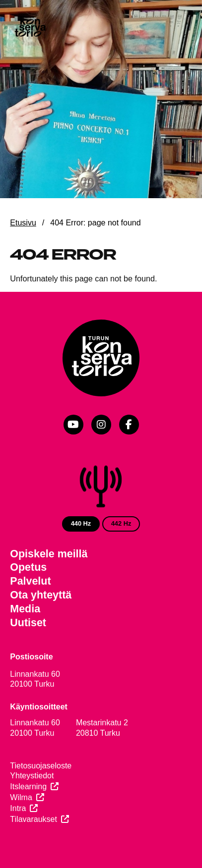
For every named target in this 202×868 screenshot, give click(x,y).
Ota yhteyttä (41, 595)
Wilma (21, 797)
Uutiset (28, 623)
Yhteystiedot (32, 776)
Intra (18, 808)
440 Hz (81, 523)
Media (25, 609)
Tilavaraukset (34, 819)
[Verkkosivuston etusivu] (30, 27)
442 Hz (121, 523)
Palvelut (30, 581)
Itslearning (28, 787)
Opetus (28, 567)
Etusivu (23, 223)
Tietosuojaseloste (41, 766)
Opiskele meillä (49, 554)
